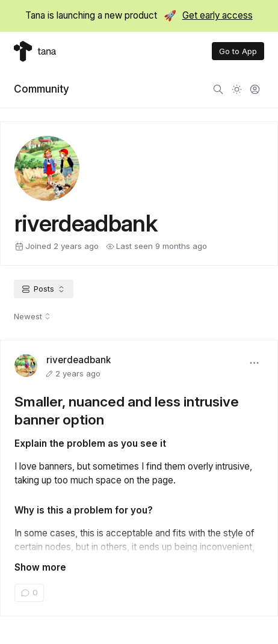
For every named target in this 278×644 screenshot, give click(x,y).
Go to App (238, 51)
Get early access (218, 15)
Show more (40, 567)
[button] (255, 363)
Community (42, 89)
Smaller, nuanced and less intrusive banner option (127, 410)
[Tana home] (35, 51)
